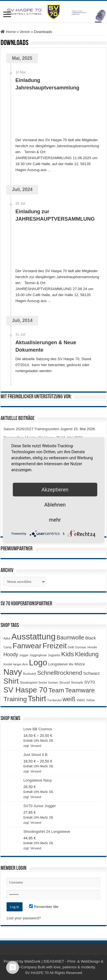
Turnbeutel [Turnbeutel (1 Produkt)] (54, 700)
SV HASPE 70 (37, 973)
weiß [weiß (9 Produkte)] (69, 699)
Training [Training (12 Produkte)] (15, 699)
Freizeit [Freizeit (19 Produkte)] (55, 646)
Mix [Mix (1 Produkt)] (71, 664)
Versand (36, 746)
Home (8, 32)
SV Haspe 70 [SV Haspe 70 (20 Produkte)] (25, 690)
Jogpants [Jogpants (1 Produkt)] (54, 655)
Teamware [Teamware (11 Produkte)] (80, 690)
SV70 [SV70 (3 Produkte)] (89, 682)
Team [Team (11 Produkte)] (56, 690)
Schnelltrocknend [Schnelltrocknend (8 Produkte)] (59, 673)
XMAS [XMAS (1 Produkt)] (81, 700)
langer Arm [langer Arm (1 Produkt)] (21, 664)
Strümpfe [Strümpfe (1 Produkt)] (77, 682)
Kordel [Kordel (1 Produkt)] (8, 664)
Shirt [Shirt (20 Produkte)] (11, 681)
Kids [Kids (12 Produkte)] (68, 654)
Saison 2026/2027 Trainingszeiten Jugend (38, 429)
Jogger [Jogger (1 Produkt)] (24, 655)
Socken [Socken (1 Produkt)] (53, 682)
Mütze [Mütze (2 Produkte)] (80, 664)
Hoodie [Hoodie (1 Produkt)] (92, 647)
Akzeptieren (55, 490)
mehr (55, 520)
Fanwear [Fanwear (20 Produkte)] (27, 646)
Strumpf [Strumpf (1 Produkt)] (64, 682)
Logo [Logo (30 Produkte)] (38, 663)
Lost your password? (24, 918)
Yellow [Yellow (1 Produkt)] (90, 700)
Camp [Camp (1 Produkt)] (7, 647)
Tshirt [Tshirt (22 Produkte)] (37, 699)
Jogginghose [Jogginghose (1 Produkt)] (38, 655)
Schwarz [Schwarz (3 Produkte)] (91, 673)
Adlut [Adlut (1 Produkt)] (7, 638)
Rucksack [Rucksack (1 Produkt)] (30, 674)
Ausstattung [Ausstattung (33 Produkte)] (34, 636)
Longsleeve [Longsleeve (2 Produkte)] (58, 664)
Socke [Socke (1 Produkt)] (43, 682)
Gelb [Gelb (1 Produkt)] (71, 647)
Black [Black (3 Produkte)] (91, 638)
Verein (25, 32)
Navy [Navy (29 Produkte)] (13, 672)
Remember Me (44, 907)
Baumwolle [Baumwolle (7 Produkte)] (70, 637)
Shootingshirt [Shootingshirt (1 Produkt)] (29, 682)
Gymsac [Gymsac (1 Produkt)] (81, 647)
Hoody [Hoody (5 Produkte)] (11, 655)
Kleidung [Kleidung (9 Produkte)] (87, 654)
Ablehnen (55, 505)
